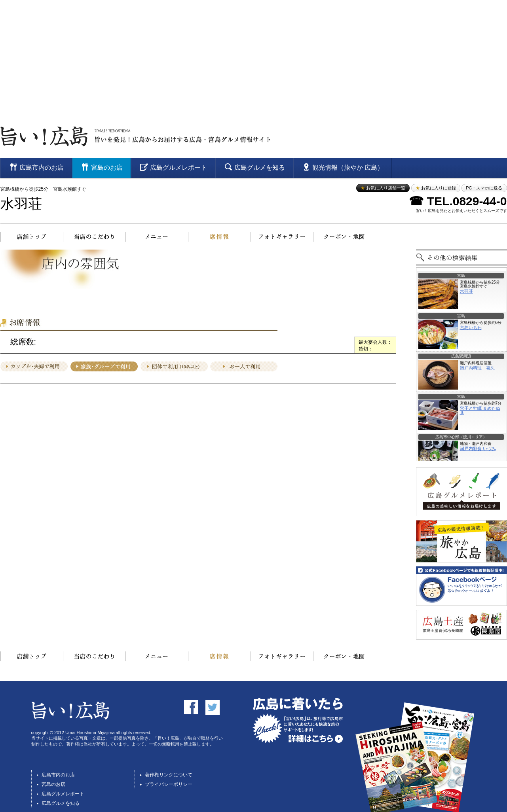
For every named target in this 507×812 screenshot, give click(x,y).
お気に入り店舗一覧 (383, 188)
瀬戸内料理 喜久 (477, 368)
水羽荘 (21, 204)
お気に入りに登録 (436, 188)
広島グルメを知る (61, 803)
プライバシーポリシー (169, 784)
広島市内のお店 (58, 775)
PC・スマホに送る (484, 188)
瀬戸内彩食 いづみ (478, 449)
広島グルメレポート (63, 794)
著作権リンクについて (169, 775)
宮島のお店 (53, 784)
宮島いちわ (471, 327)
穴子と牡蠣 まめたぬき (480, 410)
